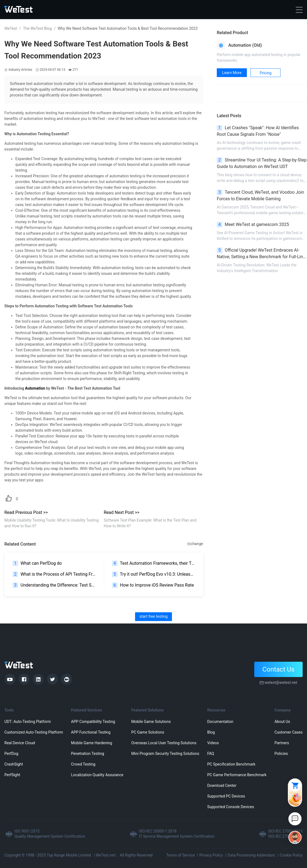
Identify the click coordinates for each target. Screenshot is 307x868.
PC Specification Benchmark (231, 764)
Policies (281, 754)
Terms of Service (181, 855)
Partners (282, 743)
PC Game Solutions (148, 732)
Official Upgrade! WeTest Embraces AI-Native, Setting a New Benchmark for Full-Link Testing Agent (261, 254)
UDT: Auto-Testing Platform (28, 722)
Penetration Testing (88, 754)
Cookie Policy (291, 855)
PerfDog (11, 754)
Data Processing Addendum (252, 855)
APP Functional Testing (91, 732)
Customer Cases (289, 732)
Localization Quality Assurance (97, 775)
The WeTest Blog (37, 28)
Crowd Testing (83, 764)
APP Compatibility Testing (93, 722)
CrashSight (14, 764)
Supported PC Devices (226, 796)
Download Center (222, 785)
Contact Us (279, 669)
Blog (211, 732)
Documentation (220, 722)
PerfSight (12, 775)
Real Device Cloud (20, 743)
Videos (213, 743)
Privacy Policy (211, 855)
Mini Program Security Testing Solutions (165, 754)
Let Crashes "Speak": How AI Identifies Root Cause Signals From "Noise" (258, 131)
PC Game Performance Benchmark (237, 775)
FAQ (211, 754)
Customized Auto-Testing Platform (34, 732)
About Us (282, 722)
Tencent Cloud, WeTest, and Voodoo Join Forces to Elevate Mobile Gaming (260, 195)
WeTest (11, 28)
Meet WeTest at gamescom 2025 (253, 225)
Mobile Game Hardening (92, 743)
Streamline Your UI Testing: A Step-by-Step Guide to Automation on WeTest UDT (262, 163)
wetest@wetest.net (281, 682)
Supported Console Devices (231, 807)
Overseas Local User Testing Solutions (164, 743)
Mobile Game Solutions (151, 722)
